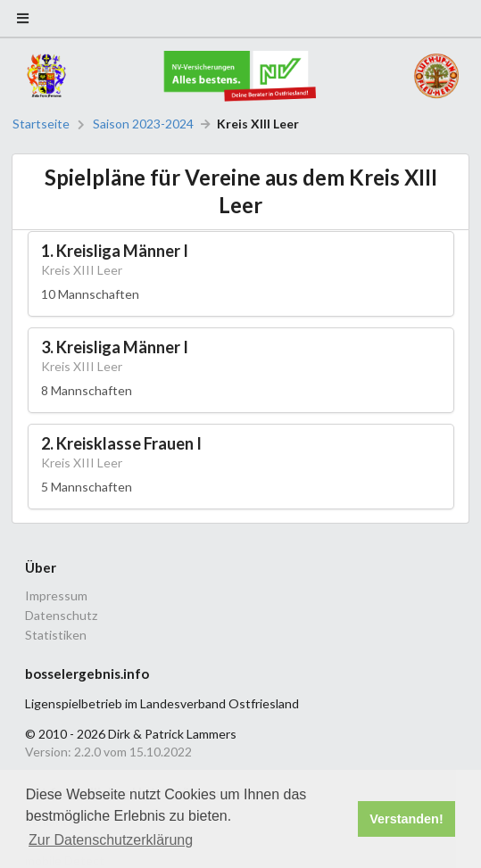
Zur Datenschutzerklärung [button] (111, 840)
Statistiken (56, 635)
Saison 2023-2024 (143, 124)
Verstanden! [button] (406, 819)
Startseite (41, 124)
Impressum (56, 596)
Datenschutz (61, 615)
